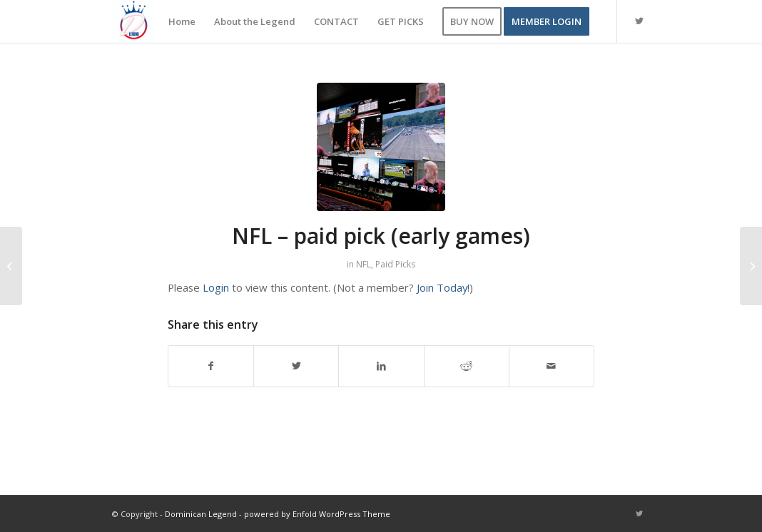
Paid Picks (395, 264)
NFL (364, 264)
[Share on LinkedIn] (381, 366)
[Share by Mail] (552, 366)
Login (216, 287)
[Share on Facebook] (211, 366)
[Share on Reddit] (467, 366)
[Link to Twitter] (639, 21)
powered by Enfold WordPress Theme (317, 514)
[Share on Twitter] (296, 366)
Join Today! (443, 287)
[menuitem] (182, 21)
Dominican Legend (201, 514)
